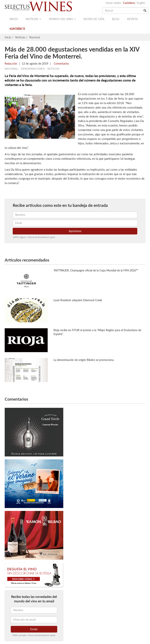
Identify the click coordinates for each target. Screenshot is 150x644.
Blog (116, 19)
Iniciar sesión (113, 3)
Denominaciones (33, 69)
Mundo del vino (62, 19)
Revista (132, 19)
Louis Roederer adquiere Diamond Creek (78, 300)
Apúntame (75, 231)
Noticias (33, 19)
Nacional (35, 37)
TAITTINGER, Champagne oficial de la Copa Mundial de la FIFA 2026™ (96, 270)
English (141, 3)
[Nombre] (34, 610)
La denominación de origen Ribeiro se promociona (84, 360)
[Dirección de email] (34, 620)
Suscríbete (17, 29)
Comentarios (61, 64)
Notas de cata (94, 19)
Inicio (14, 19)
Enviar (34, 629)
